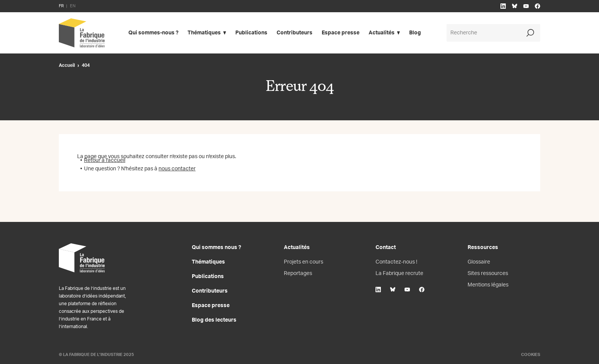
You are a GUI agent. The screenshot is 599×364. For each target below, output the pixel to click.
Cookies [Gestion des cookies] (531, 355)
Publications (251, 33)
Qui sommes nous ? (216, 248)
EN (73, 6)
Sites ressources (488, 273)
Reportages (298, 273)
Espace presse (341, 33)
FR (61, 6)
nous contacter (177, 169)
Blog (415, 33)
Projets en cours (304, 262)
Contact (386, 248)
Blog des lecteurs (214, 320)
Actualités (382, 33)
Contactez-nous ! (396, 262)
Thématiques (204, 33)
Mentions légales (488, 285)
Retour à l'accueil (105, 160)
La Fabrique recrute (399, 273)
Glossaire (479, 262)
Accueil (67, 65)
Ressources (483, 248)
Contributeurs (295, 33)
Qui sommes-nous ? (153, 33)
